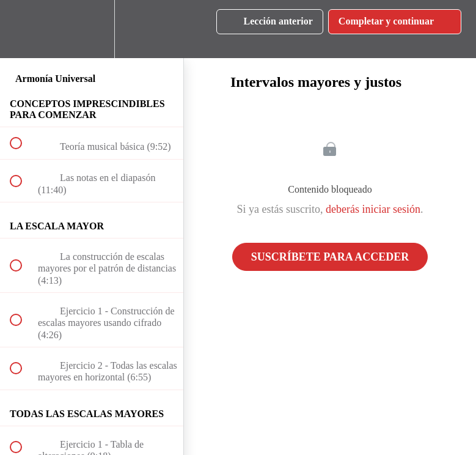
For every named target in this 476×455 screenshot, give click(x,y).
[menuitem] (92, 29)
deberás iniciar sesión (373, 209)
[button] (23, 29)
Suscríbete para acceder (330, 257)
